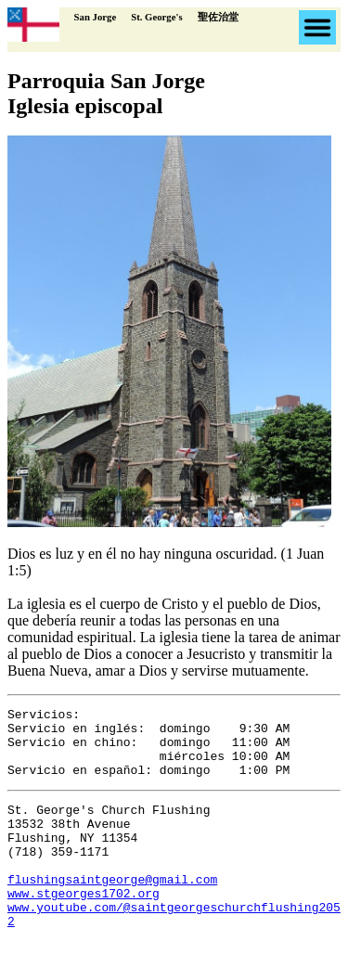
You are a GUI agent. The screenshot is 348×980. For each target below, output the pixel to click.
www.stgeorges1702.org (84, 926)
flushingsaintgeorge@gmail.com (112, 909)
